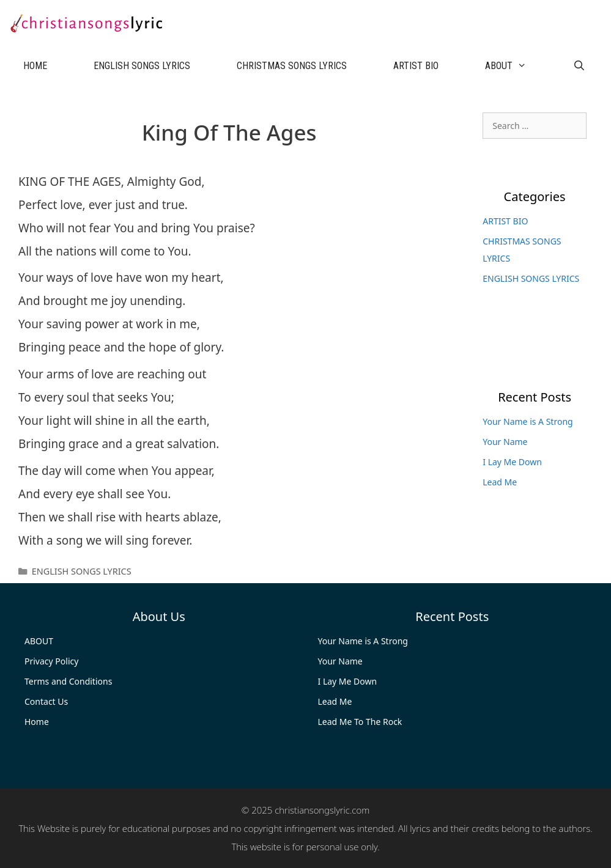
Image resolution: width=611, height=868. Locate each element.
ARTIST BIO (416, 66)
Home (37, 722)
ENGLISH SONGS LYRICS (142, 66)
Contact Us (46, 701)
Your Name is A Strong (528, 421)
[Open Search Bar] (580, 66)
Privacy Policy (51, 661)
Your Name (505, 442)
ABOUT (517, 66)
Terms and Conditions (68, 681)
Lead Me (500, 482)
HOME (35, 66)
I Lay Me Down (512, 462)
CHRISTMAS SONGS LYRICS (292, 66)
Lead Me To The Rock (360, 722)
